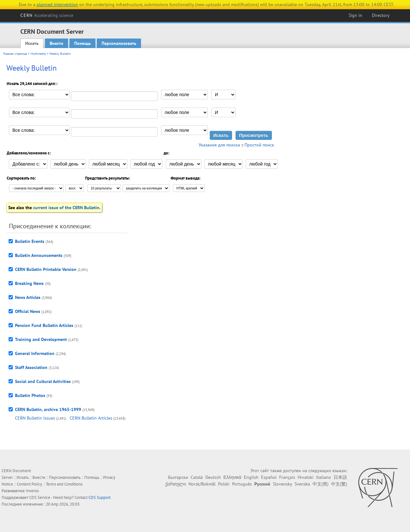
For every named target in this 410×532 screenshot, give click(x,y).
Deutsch (213, 477)
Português (242, 484)
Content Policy (29, 484)
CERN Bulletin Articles (91, 418)
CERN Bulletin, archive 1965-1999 (48, 409)
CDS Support (99, 497)
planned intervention (57, 4)
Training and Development (41, 339)
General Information (35, 353)
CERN (47, 15)
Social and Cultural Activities (43, 381)
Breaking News (29, 283)
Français (287, 477)
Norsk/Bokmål (202, 484)
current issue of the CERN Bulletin (66, 208)
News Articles (28, 297)
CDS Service (40, 497)
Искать (32, 43)
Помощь (82, 43)
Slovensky (282, 484)
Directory (381, 15)
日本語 (340, 477)
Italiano (324, 477)
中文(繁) (339, 484)
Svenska (302, 484)
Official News (28, 311)
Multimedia (38, 54)
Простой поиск (259, 145)
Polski (224, 484)
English (251, 477)
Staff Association (31, 367)
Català (197, 477)
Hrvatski (306, 477)
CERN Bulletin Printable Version (46, 269)
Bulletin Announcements (39, 255)
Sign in (355, 15)
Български (178, 477)
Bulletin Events (30, 241)
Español (269, 477)
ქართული (176, 484)
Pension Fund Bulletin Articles (44, 325)
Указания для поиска (219, 145)
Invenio (32, 491)
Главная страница (15, 54)
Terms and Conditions (64, 484)
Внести (57, 43)
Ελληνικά (232, 477)
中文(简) (321, 484)
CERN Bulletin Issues (35, 418)
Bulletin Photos (30, 395)
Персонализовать (119, 43)
